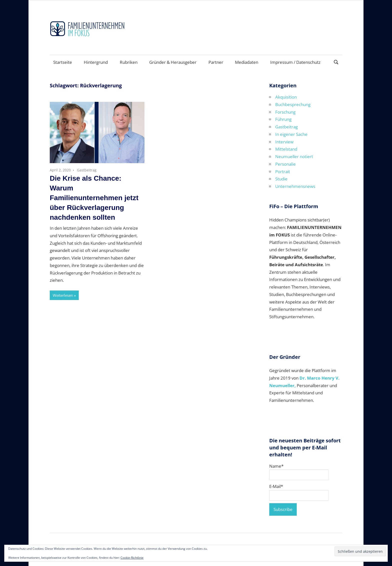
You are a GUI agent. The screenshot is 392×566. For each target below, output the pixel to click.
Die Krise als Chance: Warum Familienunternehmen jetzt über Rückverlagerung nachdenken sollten (94, 198)
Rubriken (129, 62)
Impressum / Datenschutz (295, 62)
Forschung (285, 112)
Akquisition (286, 97)
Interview (284, 142)
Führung (283, 119)
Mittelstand (286, 149)
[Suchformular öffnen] (336, 62)
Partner (216, 62)
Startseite (63, 62)
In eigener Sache (291, 134)
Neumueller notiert (294, 157)
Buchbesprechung (293, 104)
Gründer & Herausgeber (173, 62)
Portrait (283, 172)
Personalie (285, 164)
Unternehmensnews (295, 186)
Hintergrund (96, 62)
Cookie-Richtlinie (132, 558)
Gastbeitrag (87, 170)
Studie (281, 179)
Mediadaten (247, 62)
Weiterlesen (63, 295)
